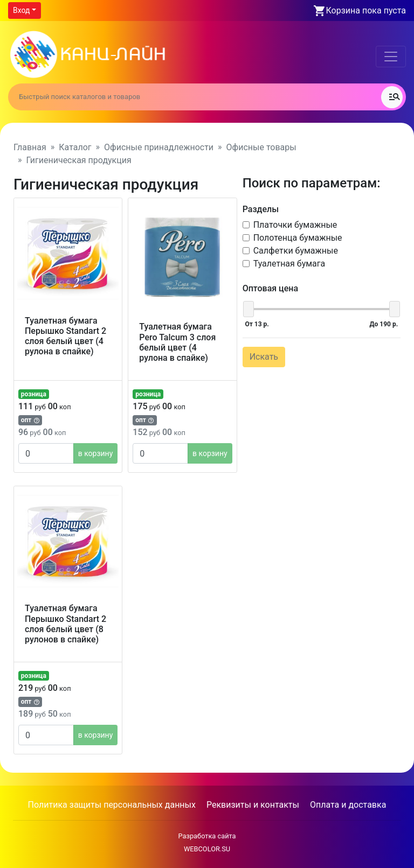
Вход (21, 10)
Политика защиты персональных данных (112, 805)
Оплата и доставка (348, 805)
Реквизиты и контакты (253, 805)
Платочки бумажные (295, 225)
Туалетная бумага (289, 264)
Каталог (75, 147)
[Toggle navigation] (391, 57)
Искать (264, 357)
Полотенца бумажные (298, 238)
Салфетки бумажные (296, 251)
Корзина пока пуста (366, 10)
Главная (30, 147)
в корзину (96, 453)
